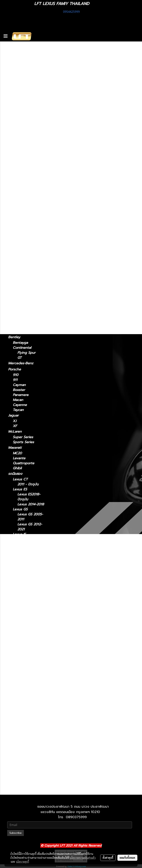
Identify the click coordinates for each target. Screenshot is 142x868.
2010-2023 (21, 282)
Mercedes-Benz (21, 363)
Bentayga (20, 343)
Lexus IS (15, 111)
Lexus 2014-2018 (31, 504)
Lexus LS (15, 207)
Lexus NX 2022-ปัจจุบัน (30, 677)
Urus (16, 322)
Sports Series (23, 442)
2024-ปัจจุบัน (23, 186)
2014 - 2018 (22, 142)
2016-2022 (21, 250)
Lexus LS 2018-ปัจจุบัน (29, 627)
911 (15, 380)
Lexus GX (16, 272)
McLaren (15, 432)
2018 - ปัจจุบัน (24, 137)
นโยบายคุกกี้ (23, 862)
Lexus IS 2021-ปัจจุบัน (29, 542)
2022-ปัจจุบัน (23, 174)
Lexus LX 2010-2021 (30, 642)
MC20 (17, 453)
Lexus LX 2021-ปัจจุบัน (30, 652)
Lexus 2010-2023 (31, 774)
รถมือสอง (15, 474)
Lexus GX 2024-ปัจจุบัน (30, 767)
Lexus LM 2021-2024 (30, 577)
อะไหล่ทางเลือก (19, 93)
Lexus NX (16, 164)
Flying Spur (26, 353)
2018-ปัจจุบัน (22, 202)
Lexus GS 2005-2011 (30, 517)
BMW (12, 288)
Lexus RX (16, 234)
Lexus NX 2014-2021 (30, 667)
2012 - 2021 (22, 153)
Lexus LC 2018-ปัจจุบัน (30, 602)
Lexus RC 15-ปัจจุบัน (28, 692)
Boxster (19, 390)
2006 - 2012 (22, 126)
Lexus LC (15, 196)
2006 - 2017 (22, 218)
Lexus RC (16, 223)
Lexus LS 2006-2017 (30, 617)
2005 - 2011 (22, 158)
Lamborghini (18, 316)
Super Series (23, 437)
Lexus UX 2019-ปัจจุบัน (30, 752)
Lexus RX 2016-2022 (30, 727)
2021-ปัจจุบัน (22, 116)
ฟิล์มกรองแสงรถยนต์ (23, 81)
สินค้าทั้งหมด (17, 69)
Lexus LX (20, 634)
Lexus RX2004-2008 (30, 707)
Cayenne (20, 405)
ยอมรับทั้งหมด (127, 858)
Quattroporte (23, 463)
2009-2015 (21, 245)
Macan (18, 400)
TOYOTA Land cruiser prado (25, 307)
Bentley (14, 337)
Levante (19, 458)
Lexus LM (16, 180)
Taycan (18, 410)
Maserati (15, 448)
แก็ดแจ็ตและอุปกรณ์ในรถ (26, 87)
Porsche (15, 369)
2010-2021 (21, 790)
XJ (15, 421)
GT (20, 358)
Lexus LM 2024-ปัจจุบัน (30, 587)
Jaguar (13, 415)
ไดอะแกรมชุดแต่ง (20, 75)
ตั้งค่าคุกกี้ (108, 858)
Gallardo (19, 332)
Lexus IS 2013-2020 (29, 562)
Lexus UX (16, 260)
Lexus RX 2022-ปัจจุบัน (30, 737)
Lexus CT (16, 99)
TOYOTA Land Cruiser (26, 299)
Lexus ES (15, 132)
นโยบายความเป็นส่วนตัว (83, 858)
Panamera (21, 395)
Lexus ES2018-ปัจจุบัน (29, 497)
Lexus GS (16, 148)
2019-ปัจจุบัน (22, 266)
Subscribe (16, 833)
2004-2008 (22, 240)
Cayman (19, 385)
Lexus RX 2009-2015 (30, 717)
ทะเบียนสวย (16, 63)
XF (15, 426)
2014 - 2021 (22, 169)
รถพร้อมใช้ (16, 57)
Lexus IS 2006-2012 (29, 552)
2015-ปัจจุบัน (22, 229)
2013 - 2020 (22, 121)
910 (16, 375)
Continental (22, 348)
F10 (15, 293)
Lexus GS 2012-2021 (30, 527)
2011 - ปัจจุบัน (23, 105)
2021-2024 (21, 191)
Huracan (19, 327)
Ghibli (17, 468)
